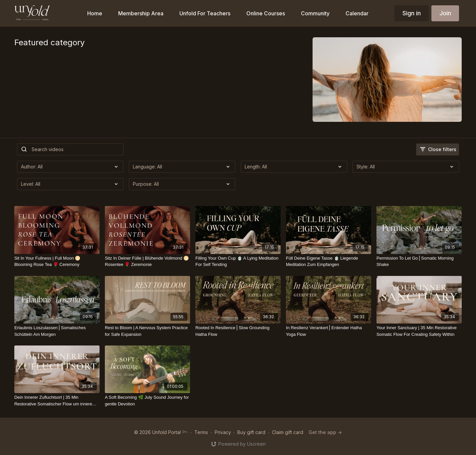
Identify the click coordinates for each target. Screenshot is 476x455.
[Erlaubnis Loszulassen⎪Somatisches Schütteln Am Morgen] (57, 331)
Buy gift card (251, 432)
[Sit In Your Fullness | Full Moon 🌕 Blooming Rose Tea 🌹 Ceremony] (57, 261)
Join (445, 13)
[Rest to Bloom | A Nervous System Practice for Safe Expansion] (147, 331)
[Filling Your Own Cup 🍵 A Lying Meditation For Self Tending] (238, 261)
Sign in (412, 13)
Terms (201, 432)
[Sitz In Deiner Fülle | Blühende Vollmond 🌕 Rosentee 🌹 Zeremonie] (147, 261)
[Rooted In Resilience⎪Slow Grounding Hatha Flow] (238, 331)
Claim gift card (288, 432)
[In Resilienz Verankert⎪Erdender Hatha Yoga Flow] (329, 331)
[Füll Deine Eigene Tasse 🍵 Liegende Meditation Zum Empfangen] (329, 261)
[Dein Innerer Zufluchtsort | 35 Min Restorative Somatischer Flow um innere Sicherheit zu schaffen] (57, 401)
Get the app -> (325, 432)
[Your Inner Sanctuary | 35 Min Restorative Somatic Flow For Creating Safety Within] (419, 331)
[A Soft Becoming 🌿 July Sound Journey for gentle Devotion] (147, 401)
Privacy (223, 432)
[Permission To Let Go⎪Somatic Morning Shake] (419, 261)
